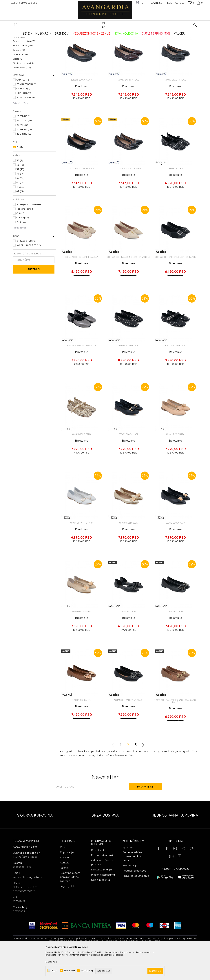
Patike (19, 67)
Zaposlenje (67, 882)
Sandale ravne (23, 75)
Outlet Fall (22, 243)
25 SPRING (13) (24, 159)
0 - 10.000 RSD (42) (27, 271)
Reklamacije (130, 895)
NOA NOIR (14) (24, 123)
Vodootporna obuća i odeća (30, 234)
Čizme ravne (22, 53)
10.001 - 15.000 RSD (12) (29, 275)
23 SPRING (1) (23, 146)
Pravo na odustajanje (136, 906)
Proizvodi (52, 32)
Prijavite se (145, 817)
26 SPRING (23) (24, 164)
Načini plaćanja (101, 910)
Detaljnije (51, 962)
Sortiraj (126, 38)
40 (21, 212)
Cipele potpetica (23, 93)
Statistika (69, 971)
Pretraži (34, 299)
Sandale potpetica (25, 71)
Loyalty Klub (67, 916)
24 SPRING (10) (24, 150)
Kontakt (65, 892)
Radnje (64, 898)
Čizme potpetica (23, 49)
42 (20, 221)
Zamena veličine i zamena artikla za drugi (133, 886)
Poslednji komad (25, 239)
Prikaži (159, 38)
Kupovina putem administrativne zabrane (70, 907)
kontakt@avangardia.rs (27, 907)
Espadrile (20, 58)
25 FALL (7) (22, 155)
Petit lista (21, 252)
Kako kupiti (98, 880)
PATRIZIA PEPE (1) (26, 127)
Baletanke (20, 84)
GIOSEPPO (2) (23, 118)
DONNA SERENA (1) (26, 114)
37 (20, 199)
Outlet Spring (23, 248)
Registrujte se (175, 3)
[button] (195, 25)
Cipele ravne (22, 98)
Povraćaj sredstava (134, 901)
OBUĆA (63, 32)
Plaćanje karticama (103, 905)
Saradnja (66, 887)
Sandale (19, 80)
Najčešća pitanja (101, 899)
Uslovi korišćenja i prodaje (102, 892)
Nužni (54, 971)
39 (20, 208)
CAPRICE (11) (23, 110)
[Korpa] (199, 3)
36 (20, 195)
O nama (65, 877)
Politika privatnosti (102, 885)
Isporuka (128, 877)
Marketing (87, 971)
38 (20, 204)
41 (20, 217)
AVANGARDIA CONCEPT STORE (29, 32)
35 (20, 190)
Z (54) (20, 177)
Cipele (18, 89)
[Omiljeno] (191, 3)
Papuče (19, 62)
